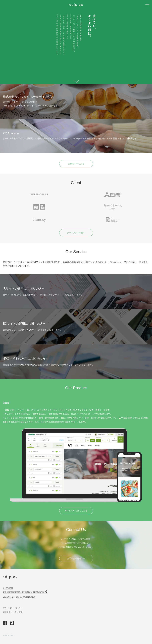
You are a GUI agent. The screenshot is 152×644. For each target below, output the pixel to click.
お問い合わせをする (76, 558)
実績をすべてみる (76, 164)
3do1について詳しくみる (76, 511)
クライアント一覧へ (76, 233)
